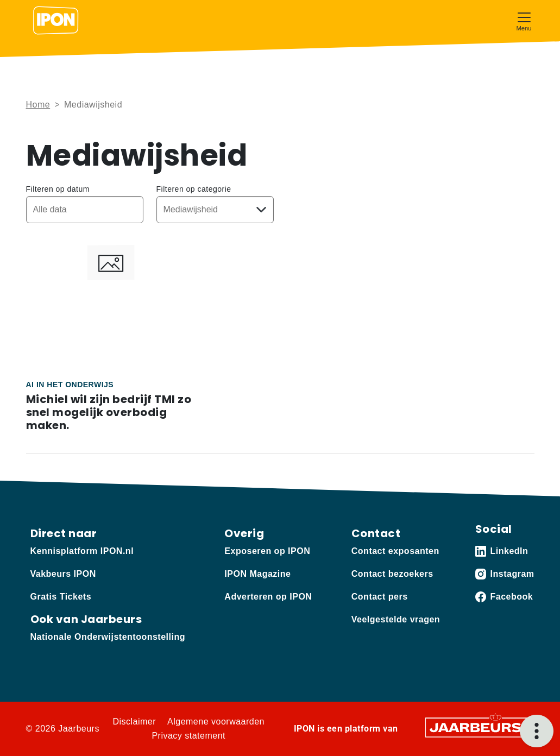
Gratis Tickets (61, 597)
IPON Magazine (257, 574)
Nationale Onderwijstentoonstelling (108, 637)
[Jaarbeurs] (476, 727)
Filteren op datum (58, 189)
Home (38, 105)
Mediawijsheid (93, 105)
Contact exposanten (395, 551)
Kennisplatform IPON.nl (82, 551)
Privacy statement (188, 736)
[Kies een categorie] (215, 210)
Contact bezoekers (392, 574)
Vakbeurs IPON (63, 574)
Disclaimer (134, 722)
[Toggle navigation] (524, 20)
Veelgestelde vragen (396, 619)
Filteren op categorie (194, 189)
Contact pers (380, 597)
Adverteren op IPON (268, 597)
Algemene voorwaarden (216, 722)
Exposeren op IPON (267, 551)
